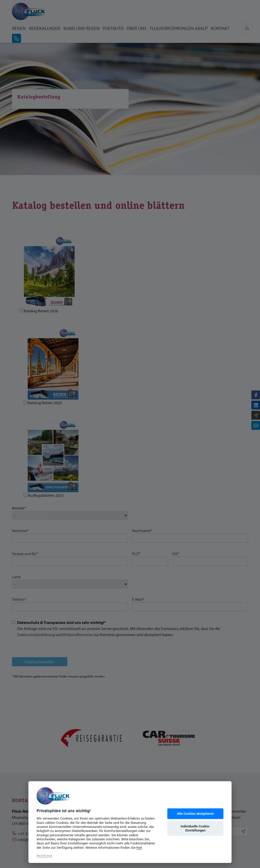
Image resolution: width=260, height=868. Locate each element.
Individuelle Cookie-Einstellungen (195, 828)
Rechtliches (44, 856)
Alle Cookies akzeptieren (195, 814)
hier (139, 847)
